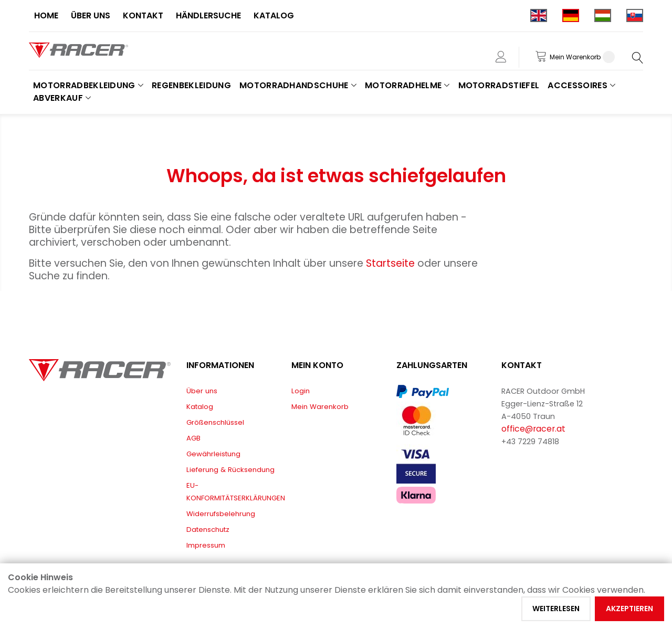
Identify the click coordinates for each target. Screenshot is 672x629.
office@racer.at (533, 429)
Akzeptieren (629, 609)
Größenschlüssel (215, 422)
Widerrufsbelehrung (221, 514)
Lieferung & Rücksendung (230, 470)
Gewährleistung (213, 454)
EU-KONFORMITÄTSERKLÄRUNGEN (236, 492)
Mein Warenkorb (320, 407)
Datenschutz (208, 530)
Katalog (200, 407)
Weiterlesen (556, 609)
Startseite (392, 263)
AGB (193, 438)
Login (301, 391)
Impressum (206, 545)
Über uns (202, 391)
